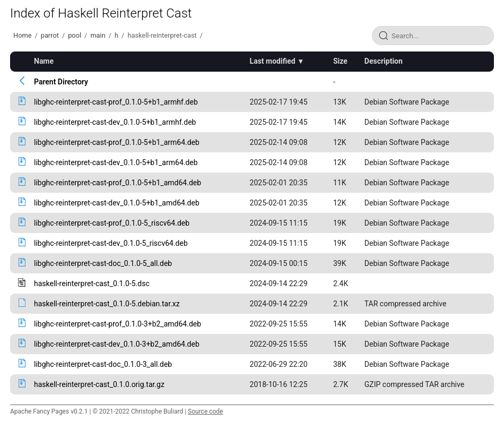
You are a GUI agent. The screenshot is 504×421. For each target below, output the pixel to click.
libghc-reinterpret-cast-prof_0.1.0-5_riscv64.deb (112, 223)
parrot (50, 35)
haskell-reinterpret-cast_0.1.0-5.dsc (92, 283)
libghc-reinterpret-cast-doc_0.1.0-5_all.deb (103, 263)
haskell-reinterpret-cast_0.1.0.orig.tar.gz (99, 384)
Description (384, 61)
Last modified (273, 61)
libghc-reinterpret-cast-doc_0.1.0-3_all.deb (103, 364)
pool (75, 35)
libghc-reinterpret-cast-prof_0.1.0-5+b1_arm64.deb (117, 142)
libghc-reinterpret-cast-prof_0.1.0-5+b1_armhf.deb (116, 102)
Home (22, 35)
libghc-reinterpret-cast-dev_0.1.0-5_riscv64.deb (111, 243)
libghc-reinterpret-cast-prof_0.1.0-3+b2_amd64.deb (118, 324)
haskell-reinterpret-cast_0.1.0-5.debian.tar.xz (107, 304)
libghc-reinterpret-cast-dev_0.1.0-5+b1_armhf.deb (115, 122)
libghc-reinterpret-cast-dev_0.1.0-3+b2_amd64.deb (117, 344)
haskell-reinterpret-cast (162, 35)
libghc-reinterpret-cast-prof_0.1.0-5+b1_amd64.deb (118, 183)
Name (44, 61)
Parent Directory (61, 82)
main (98, 35)
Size (340, 61)
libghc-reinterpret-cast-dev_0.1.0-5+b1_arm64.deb (116, 162)
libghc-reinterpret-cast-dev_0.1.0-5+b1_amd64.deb (117, 203)
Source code (205, 411)
